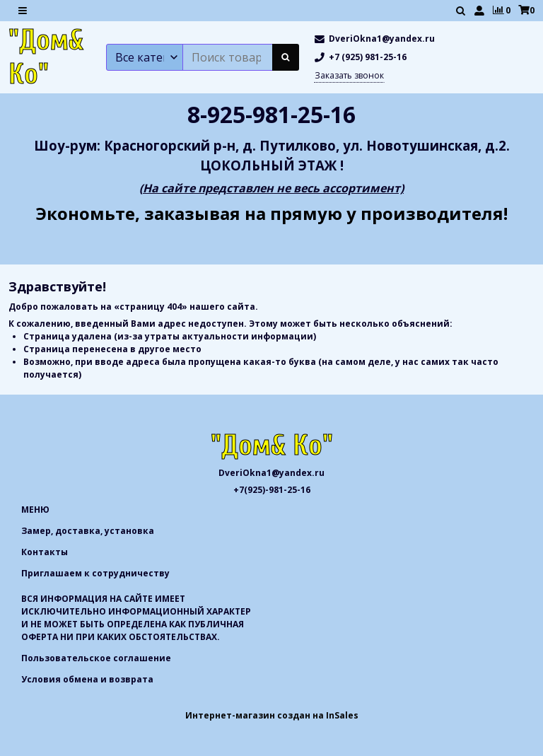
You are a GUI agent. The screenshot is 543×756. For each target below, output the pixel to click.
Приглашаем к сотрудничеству (95, 573)
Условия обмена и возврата (87, 679)
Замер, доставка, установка (88, 531)
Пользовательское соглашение (96, 658)
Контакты (45, 552)
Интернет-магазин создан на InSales (272, 715)
